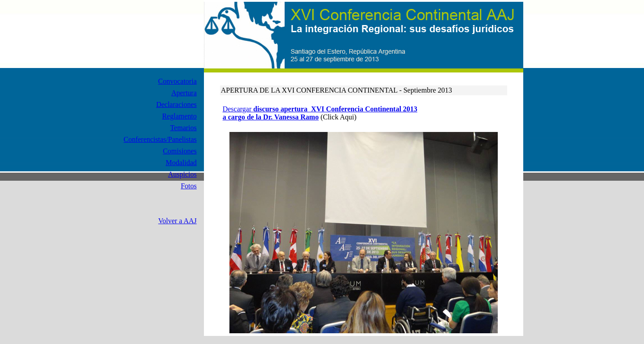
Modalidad (181, 163)
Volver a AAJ (178, 221)
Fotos (189, 186)
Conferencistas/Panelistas (160, 139)
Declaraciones (176, 104)
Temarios (183, 128)
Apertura (184, 93)
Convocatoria (178, 81)
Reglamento (179, 116)
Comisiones (180, 151)
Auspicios (182, 174)
